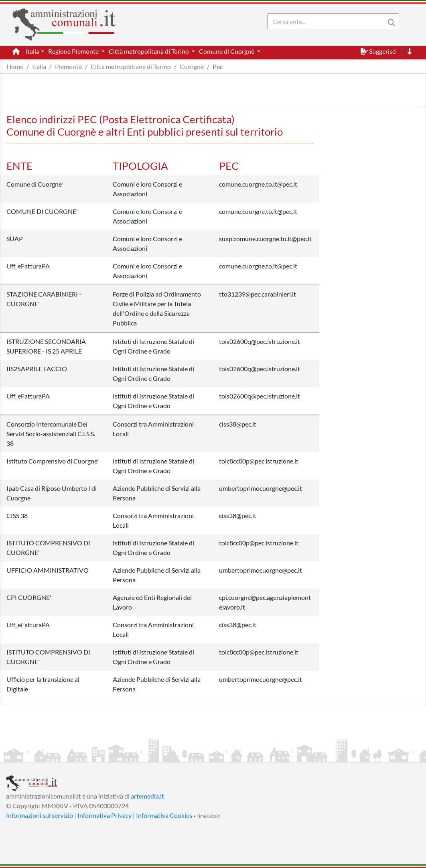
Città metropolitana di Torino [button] (149, 51)
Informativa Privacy (104, 815)
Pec (218, 66)
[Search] (328, 21)
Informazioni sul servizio (40, 815)
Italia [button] (32, 51)
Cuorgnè (192, 66)
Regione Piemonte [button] (74, 51)
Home (15, 66)
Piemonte (68, 66)
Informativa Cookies (164, 815)
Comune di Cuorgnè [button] (227, 51)
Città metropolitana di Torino (131, 66)
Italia (39, 66)
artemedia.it (147, 796)
